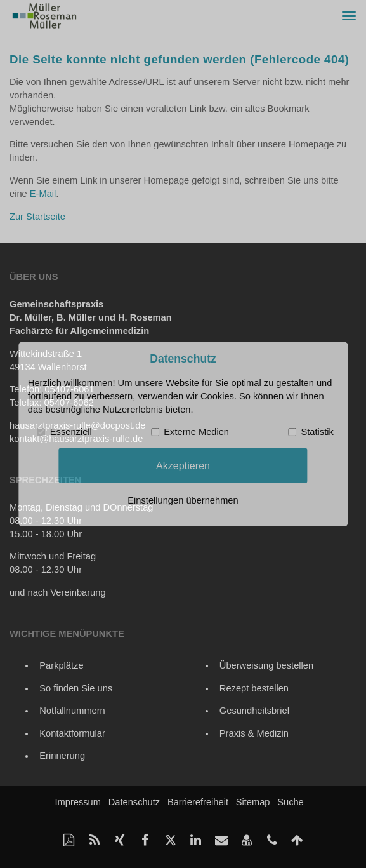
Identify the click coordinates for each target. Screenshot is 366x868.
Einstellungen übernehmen (183, 500)
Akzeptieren (183, 465)
